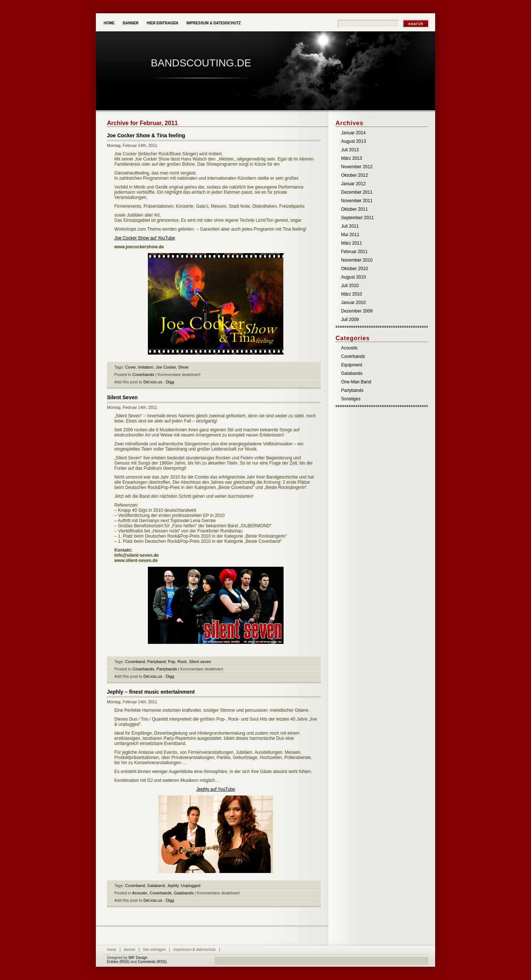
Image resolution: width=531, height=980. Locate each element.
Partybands (167, 669)
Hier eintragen (163, 23)
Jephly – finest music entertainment (151, 692)
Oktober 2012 (355, 175)
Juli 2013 (350, 150)
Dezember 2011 (357, 192)
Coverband (135, 662)
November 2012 (357, 167)
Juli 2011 (350, 226)
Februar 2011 (354, 252)
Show (183, 367)
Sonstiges (351, 399)
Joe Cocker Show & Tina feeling (146, 135)
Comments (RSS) (152, 962)
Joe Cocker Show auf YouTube (145, 238)
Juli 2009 (350, 320)
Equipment (352, 365)
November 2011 (357, 201)
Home (109, 23)
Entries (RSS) (118, 962)
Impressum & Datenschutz (214, 23)
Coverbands (143, 375)
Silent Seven (122, 397)
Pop (172, 662)
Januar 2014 (353, 133)
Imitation (146, 367)
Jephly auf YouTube (216, 789)
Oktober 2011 (355, 209)
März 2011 (352, 243)
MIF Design (138, 958)
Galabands (183, 893)
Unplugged (190, 886)
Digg (170, 382)
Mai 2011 (350, 235)
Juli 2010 (350, 286)
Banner (131, 23)
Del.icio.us (153, 382)
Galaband (156, 886)
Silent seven (200, 662)
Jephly (173, 886)
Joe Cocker (166, 367)
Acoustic (140, 893)
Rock (182, 662)
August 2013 (353, 141)
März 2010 (352, 294)
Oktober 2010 (355, 269)
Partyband (156, 662)
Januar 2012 (353, 184)
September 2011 (358, 218)
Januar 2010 (353, 303)
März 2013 (352, 158)
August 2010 (353, 277)
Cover (130, 367)
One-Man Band (356, 382)
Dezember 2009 (357, 311)
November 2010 (357, 260)
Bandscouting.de (201, 63)
